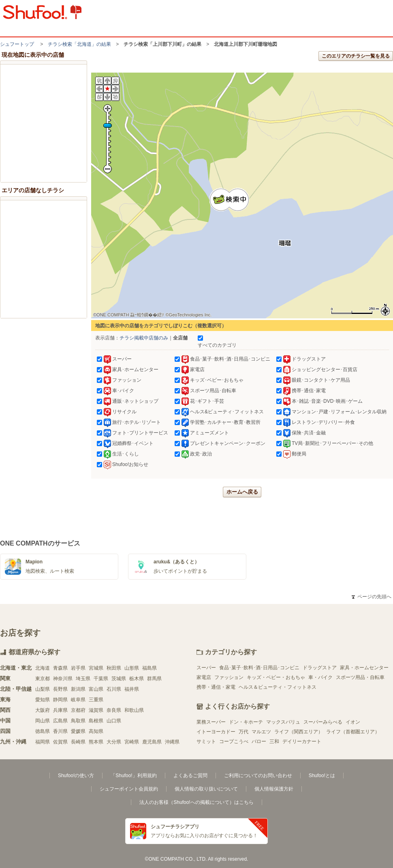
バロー (259, 741)
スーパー (206, 668)
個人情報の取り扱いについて (206, 789)
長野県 (60, 689)
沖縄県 (172, 742)
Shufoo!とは (322, 776)
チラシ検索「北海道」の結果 (79, 44)
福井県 (132, 689)
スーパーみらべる (323, 722)
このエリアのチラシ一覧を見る (356, 56)
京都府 (78, 710)
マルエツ (261, 732)
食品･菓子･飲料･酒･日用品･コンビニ (259, 668)
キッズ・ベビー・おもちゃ (276, 677)
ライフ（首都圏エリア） (353, 732)
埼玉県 (83, 679)
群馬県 (154, 679)
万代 (243, 732)
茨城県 (119, 679)
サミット (206, 741)
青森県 (60, 668)
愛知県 (43, 700)
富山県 (96, 689)
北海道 (43, 668)
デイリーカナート (302, 741)
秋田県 (114, 668)
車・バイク (320, 677)
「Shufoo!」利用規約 (133, 776)
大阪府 (43, 710)
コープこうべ (234, 741)
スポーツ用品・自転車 (360, 677)
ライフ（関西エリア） (299, 732)
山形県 (132, 668)
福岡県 (43, 742)
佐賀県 (60, 742)
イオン (353, 722)
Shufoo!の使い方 (76, 776)
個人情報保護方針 (274, 789)
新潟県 (78, 689)
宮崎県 (132, 742)
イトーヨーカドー (216, 732)
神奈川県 (63, 679)
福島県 (150, 668)
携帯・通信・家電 (216, 687)
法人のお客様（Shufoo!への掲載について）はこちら (196, 802)
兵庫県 (60, 710)
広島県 (60, 721)
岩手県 (78, 668)
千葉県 (101, 679)
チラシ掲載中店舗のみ (144, 338)
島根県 (96, 721)
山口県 (114, 721)
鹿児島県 (152, 742)
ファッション (229, 677)
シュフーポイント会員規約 (129, 789)
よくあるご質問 (190, 776)
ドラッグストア (320, 668)
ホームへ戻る (242, 492)
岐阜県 (78, 700)
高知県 (96, 731)
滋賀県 (96, 710)
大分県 (114, 742)
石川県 (114, 689)
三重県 (96, 700)
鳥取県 (78, 721)
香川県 (60, 731)
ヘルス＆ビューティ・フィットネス (278, 687)
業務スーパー (211, 722)
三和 (274, 741)
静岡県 (60, 700)
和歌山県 (134, 710)
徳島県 (43, 731)
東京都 (43, 679)
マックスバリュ (283, 722)
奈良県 (114, 710)
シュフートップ (17, 44)
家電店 (204, 677)
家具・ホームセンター (364, 668)
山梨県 (43, 689)
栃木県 (137, 679)
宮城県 (96, 668)
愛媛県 (78, 731)
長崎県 (78, 742)
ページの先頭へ (372, 597)
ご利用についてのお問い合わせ (258, 776)
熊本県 (96, 742)
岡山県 (43, 721)
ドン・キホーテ (246, 722)
